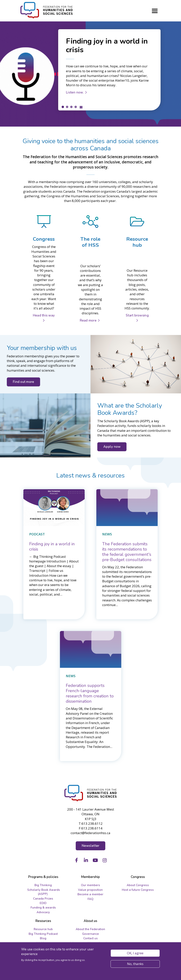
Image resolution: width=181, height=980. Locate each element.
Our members (90, 885)
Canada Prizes (43, 899)
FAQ (90, 899)
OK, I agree (135, 953)
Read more (88, 320)
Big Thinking (43, 885)
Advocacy (43, 912)
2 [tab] (67, 107)
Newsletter (91, 846)
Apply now (112, 447)
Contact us (90, 938)
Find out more (23, 382)
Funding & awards (43, 908)
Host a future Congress (138, 890)
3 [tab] (71, 107)
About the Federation (90, 929)
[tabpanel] (90, 74)
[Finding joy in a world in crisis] (52, 547)
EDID (43, 903)
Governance (90, 934)
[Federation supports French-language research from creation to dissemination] (90, 693)
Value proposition (90, 890)
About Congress (138, 885)
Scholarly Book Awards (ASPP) (44, 892)
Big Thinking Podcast (43, 934)
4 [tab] (76, 107)
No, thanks (135, 964)
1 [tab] (63, 107)
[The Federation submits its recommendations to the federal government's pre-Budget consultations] (127, 552)
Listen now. (75, 92)
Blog (43, 938)
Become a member (90, 894)
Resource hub (43, 929)
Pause (81, 107)
